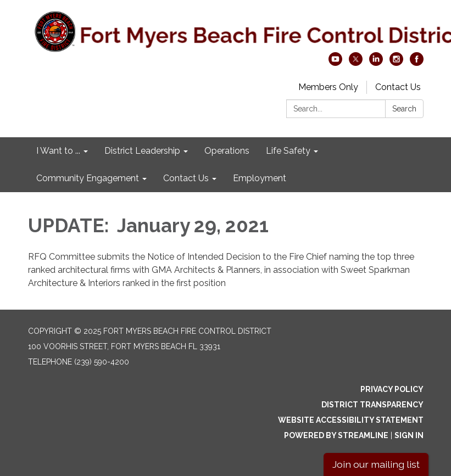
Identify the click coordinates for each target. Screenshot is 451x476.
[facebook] (417, 63)
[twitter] (356, 63)
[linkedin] (376, 63)
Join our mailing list (376, 464)
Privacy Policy (392, 389)
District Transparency (372, 405)
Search (404, 109)
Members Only (328, 87)
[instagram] (396, 63)
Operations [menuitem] (227, 151)
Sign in (409, 435)
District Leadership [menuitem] (142, 151)
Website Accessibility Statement (351, 420)
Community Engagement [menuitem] (88, 178)
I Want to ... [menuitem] (58, 151)
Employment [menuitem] (260, 178)
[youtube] (335, 63)
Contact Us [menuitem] (186, 178)
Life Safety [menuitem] (288, 151)
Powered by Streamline (336, 435)
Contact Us (398, 87)
